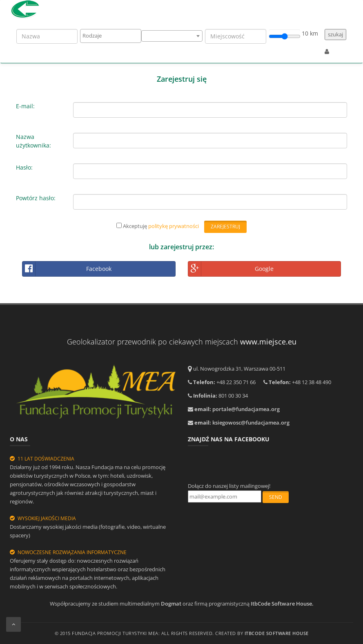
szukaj (335, 34)
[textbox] (113, 36)
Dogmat (171, 604)
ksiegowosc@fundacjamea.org (251, 423)
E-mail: (25, 106)
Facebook (67, 269)
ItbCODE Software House (277, 633)
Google (231, 269)
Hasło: (24, 167)
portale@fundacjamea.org (246, 409)
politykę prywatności (174, 226)
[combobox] (111, 36)
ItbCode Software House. (282, 604)
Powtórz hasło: (36, 198)
